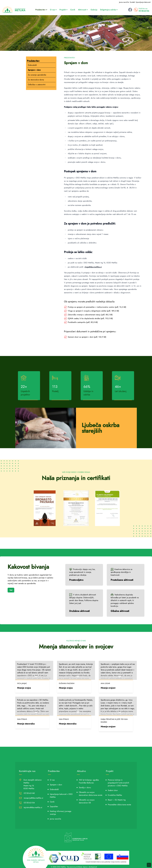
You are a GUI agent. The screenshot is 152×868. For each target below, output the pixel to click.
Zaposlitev (54, 806)
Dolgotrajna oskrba (109, 10)
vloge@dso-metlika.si (93, 267)
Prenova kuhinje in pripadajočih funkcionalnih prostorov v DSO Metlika (118, 783)
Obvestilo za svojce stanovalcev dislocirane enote (91, 794)
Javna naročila (124, 2)
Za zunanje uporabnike (37, 75)
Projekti (63, 10)
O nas (53, 10)
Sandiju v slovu (85, 787)
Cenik (73, 10)
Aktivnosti (83, 10)
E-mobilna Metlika (115, 795)
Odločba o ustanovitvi (37, 85)
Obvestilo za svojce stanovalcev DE (87, 801)
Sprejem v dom (34, 70)
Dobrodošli (32, 65)
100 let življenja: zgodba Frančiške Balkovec (89, 781)
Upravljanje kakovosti (143, 2)
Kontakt (132, 2)
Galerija (94, 10)
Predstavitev (41, 10)
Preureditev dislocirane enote (119, 805)
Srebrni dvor (113, 790)
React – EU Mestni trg (117, 800)
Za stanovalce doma (36, 80)
